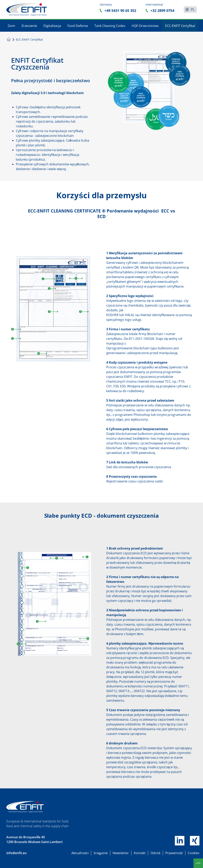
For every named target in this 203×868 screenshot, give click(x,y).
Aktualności (80, 853)
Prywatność (174, 853)
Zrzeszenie (29, 26)
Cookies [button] (194, 853)
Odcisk (155, 853)
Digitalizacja (52, 26)
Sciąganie (101, 853)
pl (193, 10)
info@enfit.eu (16, 853)
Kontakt (140, 853)
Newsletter (121, 853)
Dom (11, 26)
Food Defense (78, 26)
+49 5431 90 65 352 (120, 10)
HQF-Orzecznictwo (145, 26)
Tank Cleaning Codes (110, 26)
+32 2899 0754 (162, 10)
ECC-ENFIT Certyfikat (180, 26)
